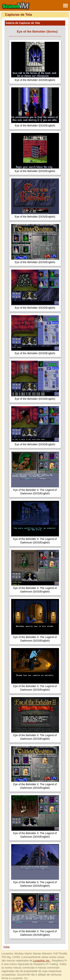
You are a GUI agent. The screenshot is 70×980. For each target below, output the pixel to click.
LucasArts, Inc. (42, 961)
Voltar (7, 947)
